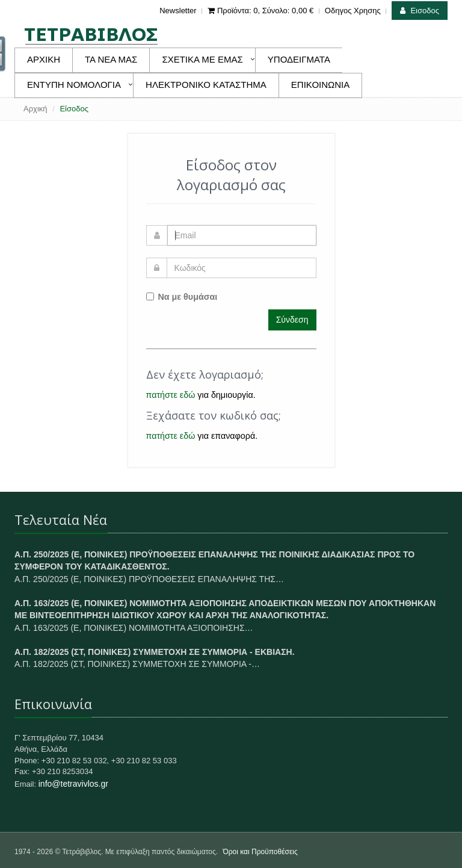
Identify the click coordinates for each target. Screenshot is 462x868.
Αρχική (35, 109)
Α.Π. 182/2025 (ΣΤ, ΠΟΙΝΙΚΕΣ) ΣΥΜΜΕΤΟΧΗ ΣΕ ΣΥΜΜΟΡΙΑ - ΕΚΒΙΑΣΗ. (155, 652)
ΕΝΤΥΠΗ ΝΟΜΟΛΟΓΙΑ (74, 85)
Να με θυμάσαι (182, 297)
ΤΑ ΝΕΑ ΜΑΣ (111, 59)
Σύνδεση (292, 320)
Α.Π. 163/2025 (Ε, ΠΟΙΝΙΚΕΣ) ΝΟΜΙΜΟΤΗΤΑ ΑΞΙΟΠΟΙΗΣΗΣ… (134, 628)
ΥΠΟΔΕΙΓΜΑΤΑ (299, 59)
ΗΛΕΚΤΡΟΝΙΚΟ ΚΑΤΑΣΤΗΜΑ (206, 85)
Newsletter (178, 11)
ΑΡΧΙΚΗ (44, 59)
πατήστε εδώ (171, 395)
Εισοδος (420, 11)
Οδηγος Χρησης (353, 11)
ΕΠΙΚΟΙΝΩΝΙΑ (320, 85)
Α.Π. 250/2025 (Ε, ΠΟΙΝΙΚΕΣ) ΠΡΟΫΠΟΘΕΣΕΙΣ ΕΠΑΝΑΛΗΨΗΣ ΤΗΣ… (149, 579)
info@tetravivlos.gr (73, 784)
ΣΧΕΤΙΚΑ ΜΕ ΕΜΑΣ (202, 59)
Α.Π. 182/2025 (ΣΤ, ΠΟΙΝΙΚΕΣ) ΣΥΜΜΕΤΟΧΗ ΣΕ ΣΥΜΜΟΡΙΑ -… (137, 664)
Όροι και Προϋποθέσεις (260, 852)
